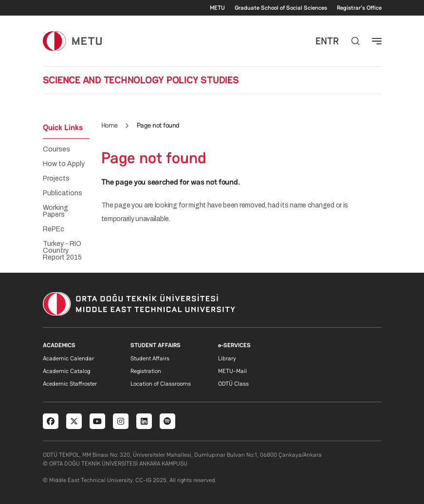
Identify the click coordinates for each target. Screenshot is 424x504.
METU (217, 8)
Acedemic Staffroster (70, 384)
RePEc (54, 229)
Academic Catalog (66, 371)
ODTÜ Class (233, 384)
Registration (146, 371)
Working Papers (55, 211)
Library (227, 358)
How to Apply (64, 164)
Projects (56, 179)
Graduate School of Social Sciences (281, 8)
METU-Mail (232, 371)
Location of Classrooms (161, 384)
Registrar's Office (359, 8)
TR (333, 41)
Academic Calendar (68, 358)
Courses (56, 149)
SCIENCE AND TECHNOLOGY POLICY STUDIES (141, 80)
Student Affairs (150, 358)
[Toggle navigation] (377, 41)
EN (321, 41)
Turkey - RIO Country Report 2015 (62, 251)
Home (110, 125)
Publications (63, 193)
